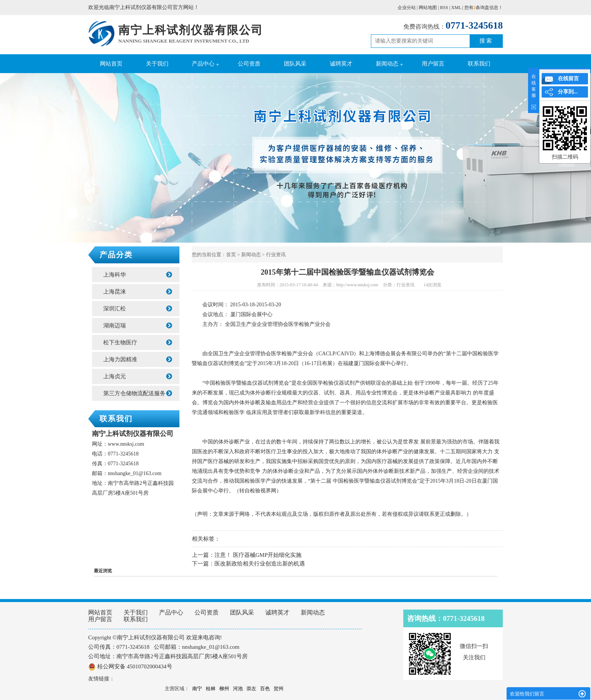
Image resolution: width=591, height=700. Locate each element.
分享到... (568, 92)
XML (456, 8)
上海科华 (138, 275)
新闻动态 (387, 64)
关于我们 (157, 64)
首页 (231, 254)
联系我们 (479, 64)
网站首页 (111, 64)
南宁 (197, 689)
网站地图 (428, 8)
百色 (265, 689)
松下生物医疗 (138, 342)
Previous (24, 159)
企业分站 (407, 8)
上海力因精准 (138, 359)
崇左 (251, 689)
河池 (238, 689)
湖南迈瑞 (138, 326)
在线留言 (568, 79)
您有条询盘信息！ (484, 8)
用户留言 (433, 64)
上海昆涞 (138, 292)
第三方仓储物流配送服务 (138, 393)
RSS (444, 8)
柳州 (224, 689)
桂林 (211, 689)
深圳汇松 (138, 309)
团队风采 (295, 64)
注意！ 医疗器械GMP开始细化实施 (258, 555)
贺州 (279, 689)
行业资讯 (276, 254)
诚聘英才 (341, 64)
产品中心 (203, 64)
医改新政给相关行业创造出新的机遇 (260, 564)
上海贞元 (138, 376)
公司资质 (249, 64)
